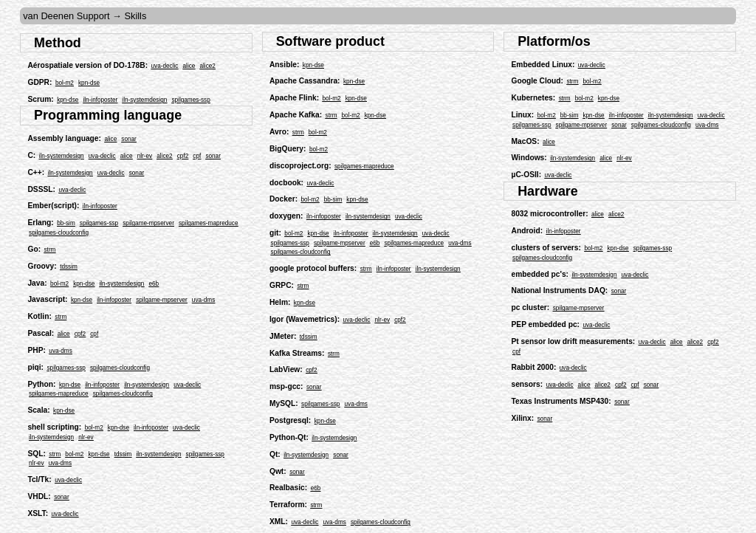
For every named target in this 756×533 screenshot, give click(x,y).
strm (50, 250)
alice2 (207, 66)
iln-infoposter (100, 100)
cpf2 (183, 156)
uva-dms (203, 300)
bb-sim (66, 223)
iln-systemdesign (144, 100)
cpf (197, 156)
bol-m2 (65, 83)
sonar (128, 139)
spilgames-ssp (190, 100)
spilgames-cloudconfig (59, 233)
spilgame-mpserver (148, 223)
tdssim (69, 267)
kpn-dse (89, 83)
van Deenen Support (66, 16)
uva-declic (165, 66)
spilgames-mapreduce (209, 223)
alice (189, 66)
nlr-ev (145, 156)
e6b (154, 284)
